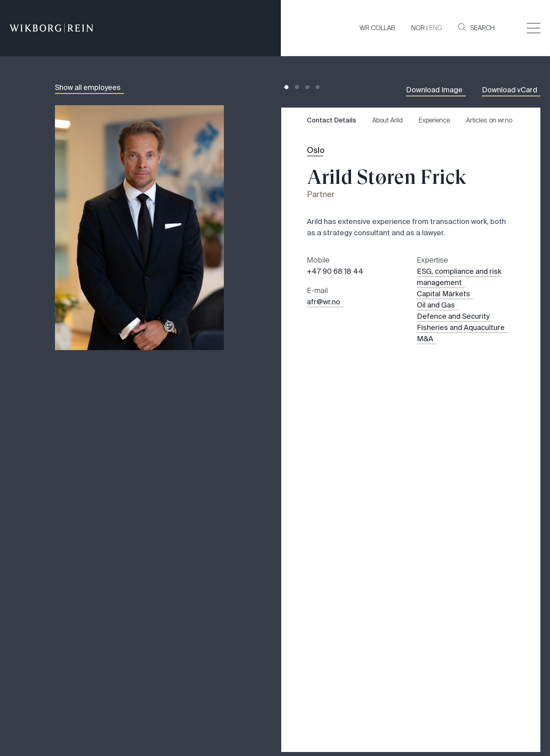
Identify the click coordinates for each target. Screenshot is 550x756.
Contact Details (332, 120)
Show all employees (88, 88)
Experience (434, 120)
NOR (418, 28)
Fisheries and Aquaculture (461, 328)
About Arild (388, 120)
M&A (425, 339)
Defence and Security (453, 316)
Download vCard (509, 90)
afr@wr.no (324, 302)
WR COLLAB (377, 28)
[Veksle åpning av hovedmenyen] (534, 28)
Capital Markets (443, 294)
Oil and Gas (436, 305)
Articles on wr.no (489, 120)
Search (476, 28)
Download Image (434, 90)
